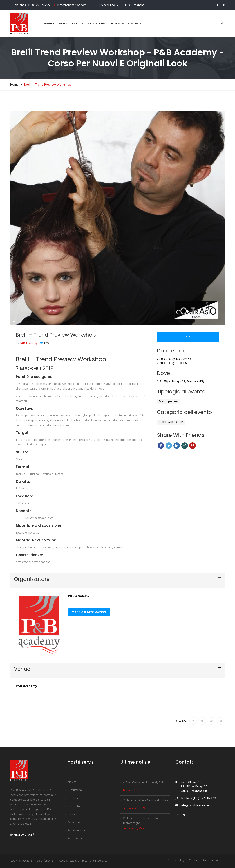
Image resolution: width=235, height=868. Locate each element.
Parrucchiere (76, 807)
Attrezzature (97, 24)
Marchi (64, 24)
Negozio (50, 24)
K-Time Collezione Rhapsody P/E (143, 783)
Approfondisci (22, 835)
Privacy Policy (176, 861)
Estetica (73, 798)
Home (14, 85)
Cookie (193, 861)
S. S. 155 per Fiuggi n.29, (172, 422)
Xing (185, 486)
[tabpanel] (117, 258)
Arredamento (76, 831)
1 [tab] (14, 362)
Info (188, 377)
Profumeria (75, 790)
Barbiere (73, 814)
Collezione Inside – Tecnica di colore (146, 801)
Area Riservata (211, 861)
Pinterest (192, 486)
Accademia (117, 24)
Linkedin (177, 486)
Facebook (161, 486)
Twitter (169, 486)
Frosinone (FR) (195, 422)
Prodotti (78, 24)
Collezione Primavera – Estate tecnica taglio (142, 821)
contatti (134, 24)
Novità (72, 782)
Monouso (74, 822)
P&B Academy (29, 384)
